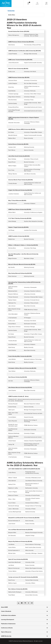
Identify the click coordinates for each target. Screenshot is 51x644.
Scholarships (11, 11)
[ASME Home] (6, 3)
